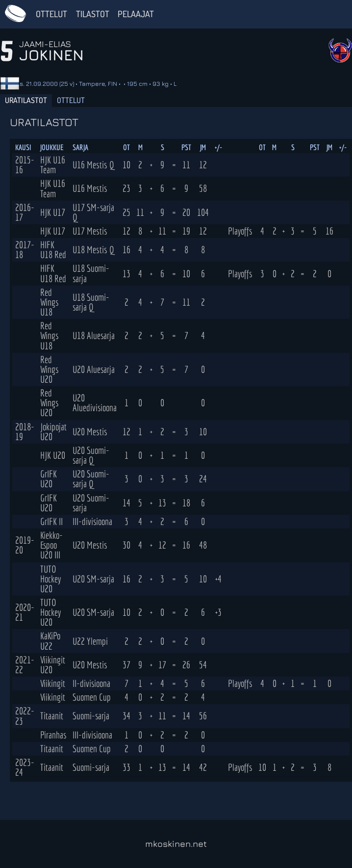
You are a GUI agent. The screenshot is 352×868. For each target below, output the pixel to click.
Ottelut (51, 14)
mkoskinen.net (176, 844)
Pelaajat (136, 14)
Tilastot (93, 14)
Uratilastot (26, 100)
